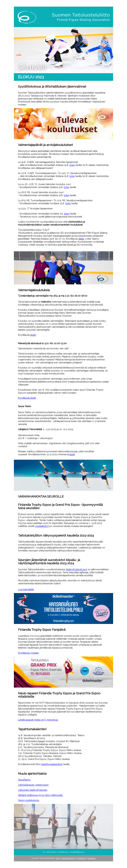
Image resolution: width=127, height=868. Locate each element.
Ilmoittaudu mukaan (28, 653)
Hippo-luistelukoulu (29, 800)
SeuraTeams (24, 780)
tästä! (33, 335)
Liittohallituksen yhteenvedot (33, 785)
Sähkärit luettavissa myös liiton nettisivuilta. (41, 795)
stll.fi (58, 858)
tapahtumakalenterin (52, 764)
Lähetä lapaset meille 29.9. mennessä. (38, 720)
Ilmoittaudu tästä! (27, 398)
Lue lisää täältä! (26, 589)
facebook (92, 858)
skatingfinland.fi (69, 858)
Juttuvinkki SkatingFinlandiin (33, 790)
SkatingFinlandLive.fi (76, 569)
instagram (82, 858)
